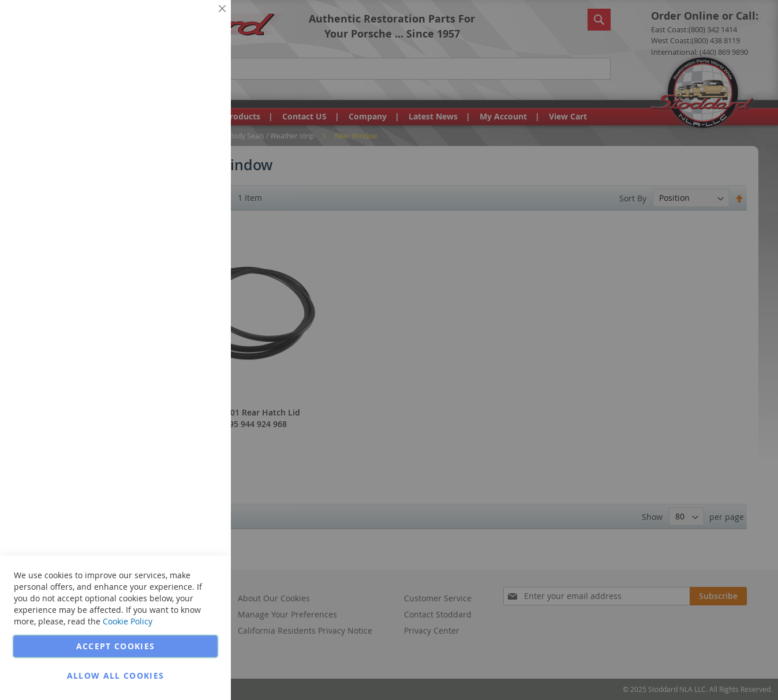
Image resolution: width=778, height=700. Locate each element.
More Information (184, 89)
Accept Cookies (116, 646)
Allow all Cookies (116, 675)
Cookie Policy (128, 621)
